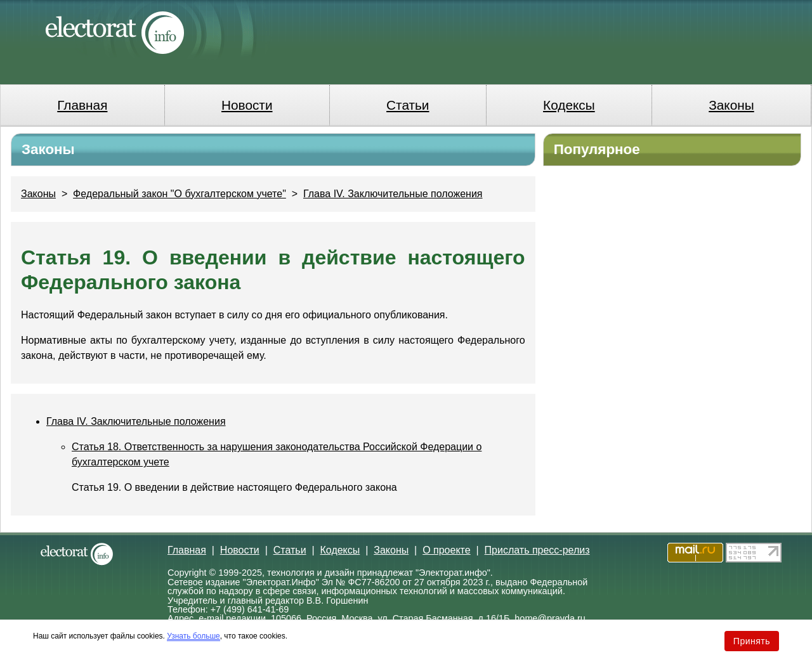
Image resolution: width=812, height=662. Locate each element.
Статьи (408, 105)
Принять (752, 641)
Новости (247, 105)
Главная (82, 105)
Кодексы (569, 105)
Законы (731, 105)
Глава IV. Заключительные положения (393, 194)
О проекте (446, 550)
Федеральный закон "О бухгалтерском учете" (180, 194)
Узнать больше (193, 636)
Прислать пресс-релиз (537, 550)
